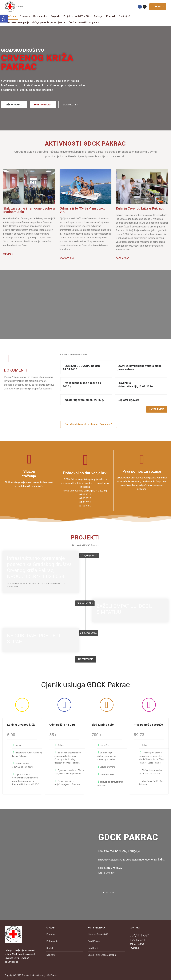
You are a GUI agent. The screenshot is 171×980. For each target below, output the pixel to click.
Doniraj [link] (158, 7)
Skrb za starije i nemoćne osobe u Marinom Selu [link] (29, 210)
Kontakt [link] (50, 947)
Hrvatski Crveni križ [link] (98, 934)
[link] (4, 19)
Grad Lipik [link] (93, 947)
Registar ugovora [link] (128, 400)
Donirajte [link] (51, 954)
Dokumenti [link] (52, 941)
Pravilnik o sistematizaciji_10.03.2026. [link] (136, 385)
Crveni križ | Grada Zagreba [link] (102, 954)
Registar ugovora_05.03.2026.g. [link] (83, 400)
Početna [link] (51, 934)
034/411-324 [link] (140, 935)
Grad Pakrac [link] (94, 941)
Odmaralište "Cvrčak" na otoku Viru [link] (82, 210)
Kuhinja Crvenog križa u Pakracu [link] (140, 208)
